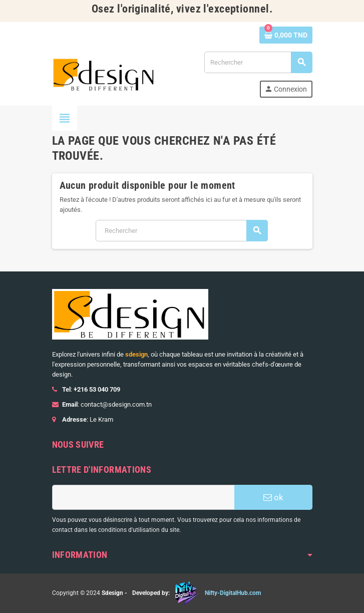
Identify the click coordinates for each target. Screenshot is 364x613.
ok (273, 497)
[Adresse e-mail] (143, 497)
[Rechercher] (258, 62)
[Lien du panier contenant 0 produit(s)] (286, 35)
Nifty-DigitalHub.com (233, 593)
